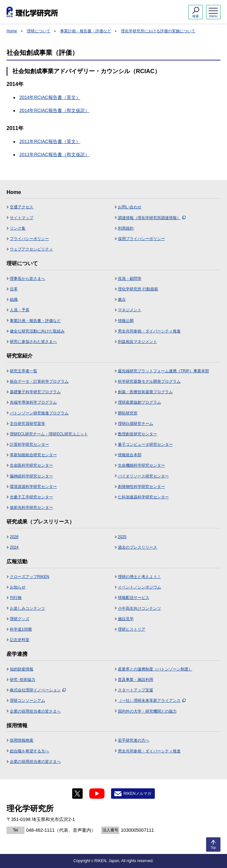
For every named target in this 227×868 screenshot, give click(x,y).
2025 (122, 537)
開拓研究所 (128, 413)
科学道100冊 (21, 629)
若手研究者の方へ (134, 740)
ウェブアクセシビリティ (31, 249)
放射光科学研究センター (31, 507)
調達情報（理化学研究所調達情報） (152, 218)
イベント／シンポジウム (139, 587)
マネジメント (130, 310)
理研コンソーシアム (27, 700)
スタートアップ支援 (136, 690)
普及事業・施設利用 (136, 680)
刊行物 (16, 598)
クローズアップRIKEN (30, 577)
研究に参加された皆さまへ (33, 342)
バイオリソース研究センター (143, 476)
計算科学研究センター (29, 444)
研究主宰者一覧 (24, 371)
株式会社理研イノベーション (38, 690)
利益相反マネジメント (138, 342)
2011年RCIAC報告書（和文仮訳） (54, 154)
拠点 (122, 299)
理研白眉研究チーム (136, 424)
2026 (14, 537)
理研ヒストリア (132, 629)
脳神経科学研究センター (31, 476)
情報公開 (126, 321)
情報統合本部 (130, 455)
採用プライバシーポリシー (141, 239)
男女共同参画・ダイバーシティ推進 (149, 331)
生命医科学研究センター (31, 465)
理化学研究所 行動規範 (138, 289)
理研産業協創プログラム (139, 402)
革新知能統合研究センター (33, 455)
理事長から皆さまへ (27, 279)
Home (12, 31)
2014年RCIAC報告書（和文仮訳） (54, 110)
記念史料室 (20, 640)
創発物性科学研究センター (141, 487)
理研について (39, 31)
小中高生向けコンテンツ (139, 608)
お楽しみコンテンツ (27, 608)
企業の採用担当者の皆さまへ (35, 711)
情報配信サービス (134, 598)
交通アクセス (22, 207)
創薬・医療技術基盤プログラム (145, 392)
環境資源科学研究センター (33, 487)
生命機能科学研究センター (141, 465)
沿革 (14, 289)
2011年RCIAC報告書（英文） (50, 141)
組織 (14, 299)
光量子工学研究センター (31, 497)
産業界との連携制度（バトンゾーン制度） (155, 669)
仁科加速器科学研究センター (143, 497)
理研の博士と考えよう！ (139, 577)
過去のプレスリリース (138, 547)
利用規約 (126, 228)
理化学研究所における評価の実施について (158, 31)
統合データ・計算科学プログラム (39, 381)
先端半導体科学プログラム (33, 402)
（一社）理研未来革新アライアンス (152, 700)
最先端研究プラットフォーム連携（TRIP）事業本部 (163, 371)
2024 (14, 547)
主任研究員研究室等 (27, 424)
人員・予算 (20, 310)
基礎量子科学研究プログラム (35, 392)
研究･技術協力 (23, 680)
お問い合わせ (130, 207)
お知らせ (18, 587)
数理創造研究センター (138, 434)
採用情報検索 (22, 740)
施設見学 (126, 619)
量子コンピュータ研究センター (145, 444)
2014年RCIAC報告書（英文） (50, 97)
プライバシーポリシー (29, 239)
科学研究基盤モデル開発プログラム (149, 381)
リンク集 (18, 228)
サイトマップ (22, 218)
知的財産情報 (22, 669)
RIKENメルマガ (137, 794)
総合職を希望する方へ (29, 751)
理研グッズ (20, 619)
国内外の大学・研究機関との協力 (147, 711)
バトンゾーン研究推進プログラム (39, 413)
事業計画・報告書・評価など (86, 31)
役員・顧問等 (130, 279)
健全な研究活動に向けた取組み (37, 331)
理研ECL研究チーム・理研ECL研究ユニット (49, 434)
